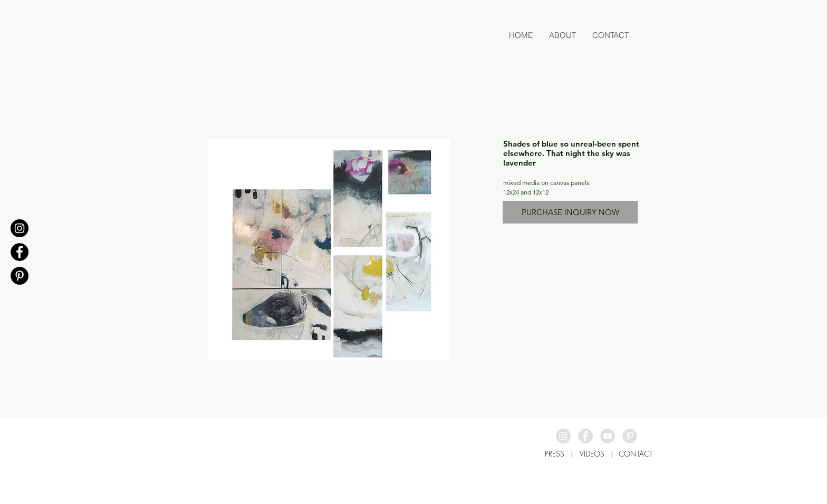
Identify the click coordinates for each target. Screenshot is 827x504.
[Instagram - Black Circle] (20, 228)
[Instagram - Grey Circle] (563, 436)
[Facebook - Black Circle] (20, 252)
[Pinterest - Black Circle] (20, 276)
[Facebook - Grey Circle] (585, 436)
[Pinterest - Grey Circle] (630, 436)
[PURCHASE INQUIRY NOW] (570, 212)
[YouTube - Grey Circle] (608, 436)
